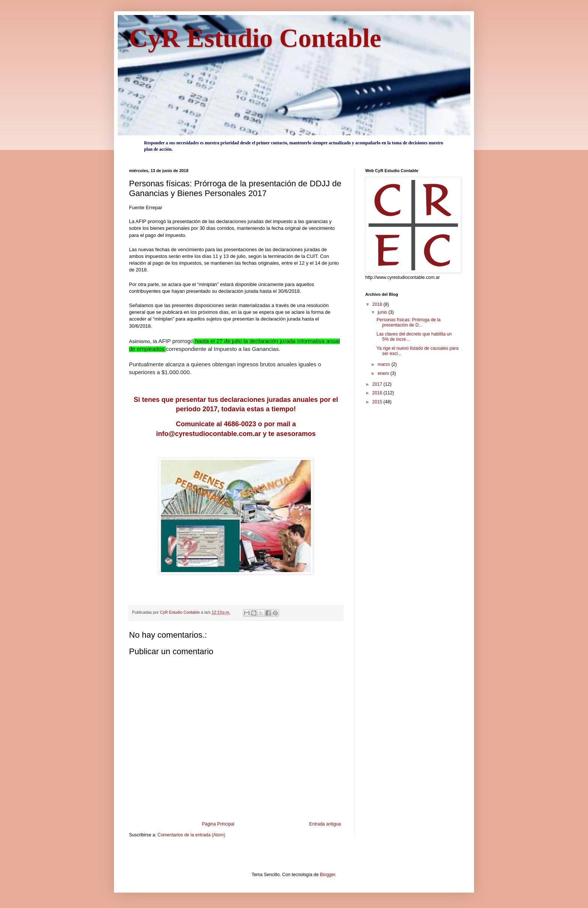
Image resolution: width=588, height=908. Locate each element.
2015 (378, 402)
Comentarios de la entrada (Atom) (191, 835)
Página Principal (218, 824)
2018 (378, 304)
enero (384, 373)
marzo (385, 364)
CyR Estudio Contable (255, 38)
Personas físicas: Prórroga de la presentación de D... (409, 322)
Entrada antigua (325, 824)
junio (383, 312)
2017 (378, 384)
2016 (378, 393)
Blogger (328, 875)
